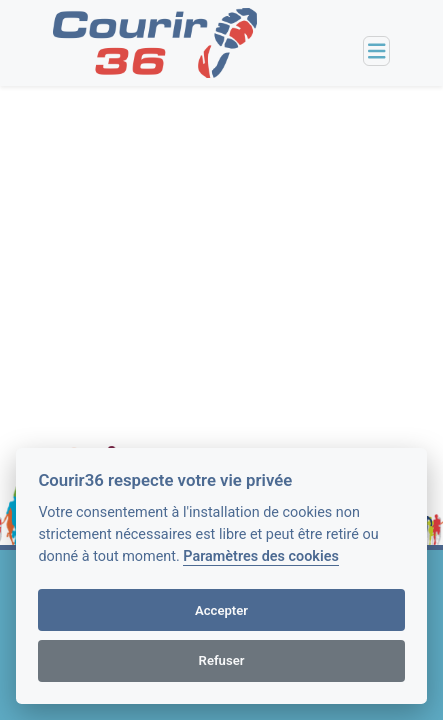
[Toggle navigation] (377, 51)
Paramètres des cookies (260, 556)
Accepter (221, 610)
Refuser (222, 660)
